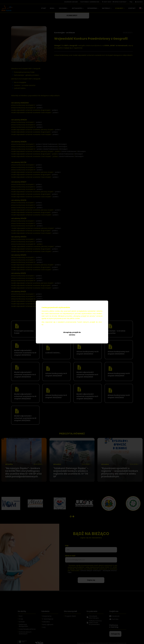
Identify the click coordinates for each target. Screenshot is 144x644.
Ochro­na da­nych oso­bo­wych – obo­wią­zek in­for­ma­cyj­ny (65, 325)
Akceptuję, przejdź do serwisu (72, 334)
